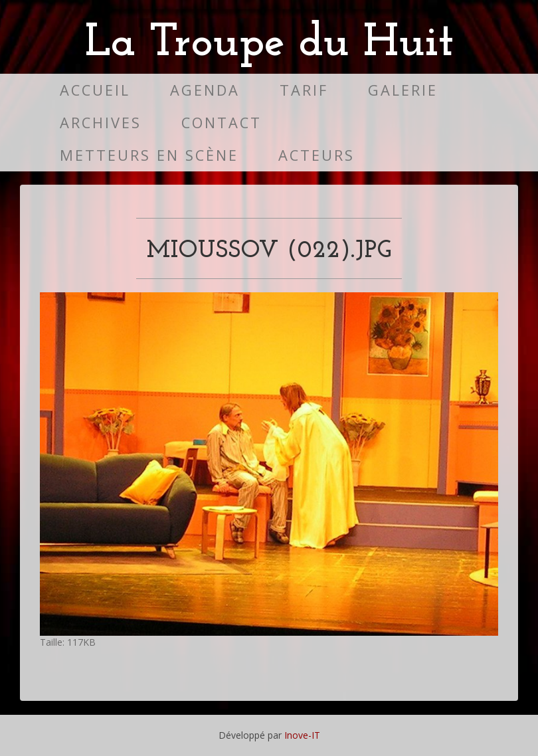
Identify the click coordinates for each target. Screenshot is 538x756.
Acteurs (316, 155)
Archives (101, 123)
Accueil (95, 90)
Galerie (403, 90)
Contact (222, 123)
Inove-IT (302, 735)
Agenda (205, 90)
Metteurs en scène (149, 155)
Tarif (304, 90)
